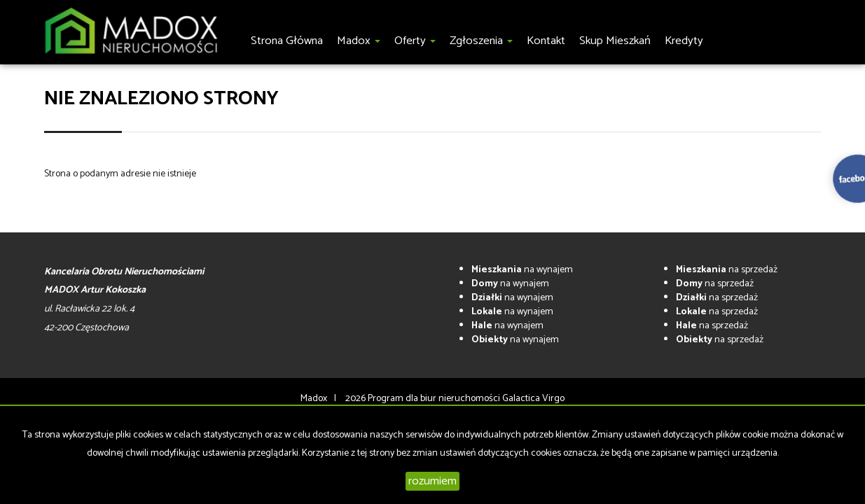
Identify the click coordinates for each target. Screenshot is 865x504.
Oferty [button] (415, 41)
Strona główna (287, 41)
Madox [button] (359, 41)
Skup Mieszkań (615, 41)
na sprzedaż (727, 270)
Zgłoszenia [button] (481, 41)
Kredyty (684, 41)
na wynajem (522, 270)
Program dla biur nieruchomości (435, 399)
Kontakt (546, 41)
